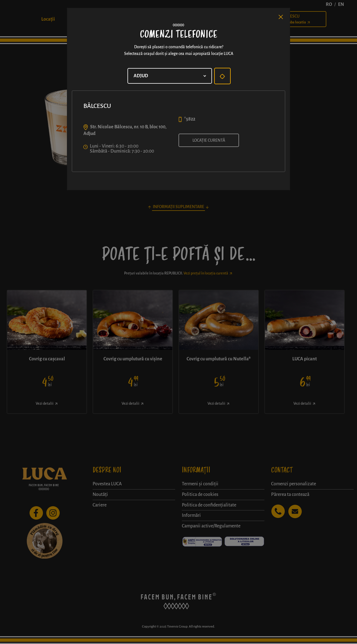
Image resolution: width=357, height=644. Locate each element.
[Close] (281, 17)
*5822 (190, 119)
